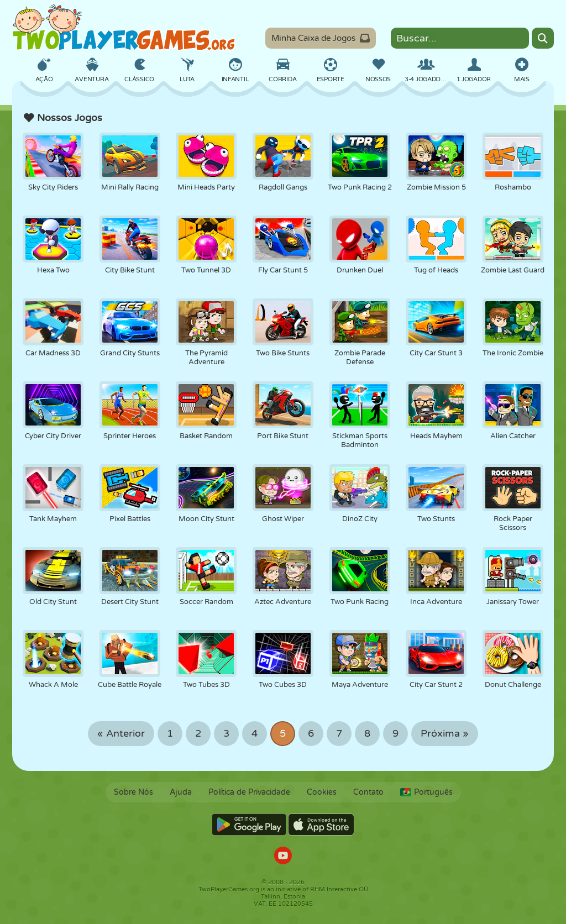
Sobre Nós (133, 792)
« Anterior (121, 734)
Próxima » (445, 734)
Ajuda (181, 792)
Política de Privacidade (249, 792)
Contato (368, 792)
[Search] (543, 38)
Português (426, 792)
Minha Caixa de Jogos (321, 38)
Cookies (322, 792)
